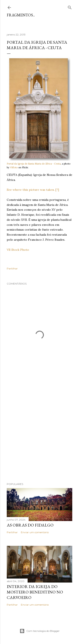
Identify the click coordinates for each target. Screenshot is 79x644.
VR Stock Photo (18, 250)
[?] (57, 190)
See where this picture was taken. (31, 190)
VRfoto (14, 167)
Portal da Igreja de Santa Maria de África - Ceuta (34, 164)
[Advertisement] (39, 433)
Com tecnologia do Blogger (40, 631)
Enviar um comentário (35, 532)
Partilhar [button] (12, 268)
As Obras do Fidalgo (30, 525)
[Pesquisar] (70, 7)
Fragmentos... (21, 15)
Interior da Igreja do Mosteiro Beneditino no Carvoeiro (35, 592)
